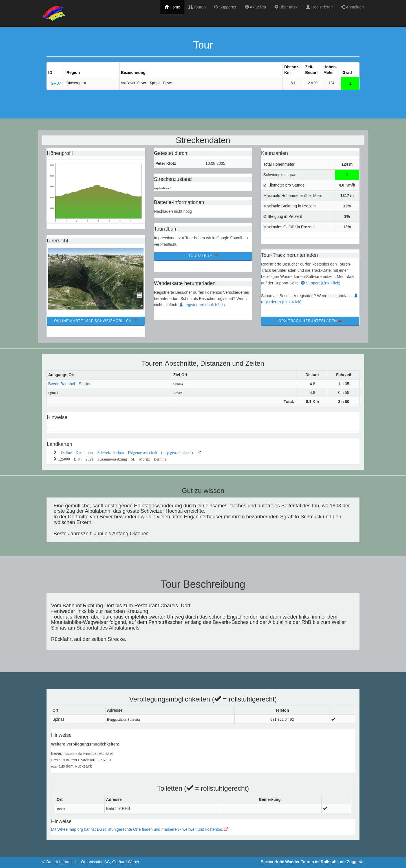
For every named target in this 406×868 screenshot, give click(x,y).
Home (172, 7)
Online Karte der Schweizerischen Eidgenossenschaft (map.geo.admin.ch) (131, 452)
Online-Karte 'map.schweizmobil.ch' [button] (96, 321)
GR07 (56, 83)
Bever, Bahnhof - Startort (70, 384)
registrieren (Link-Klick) (202, 305)
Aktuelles (255, 7)
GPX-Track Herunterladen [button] (310, 321)
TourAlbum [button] (203, 256)
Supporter (225, 7)
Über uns (286, 7)
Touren (197, 7)
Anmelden (352, 7)
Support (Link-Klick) (321, 283)
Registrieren (319, 7)
